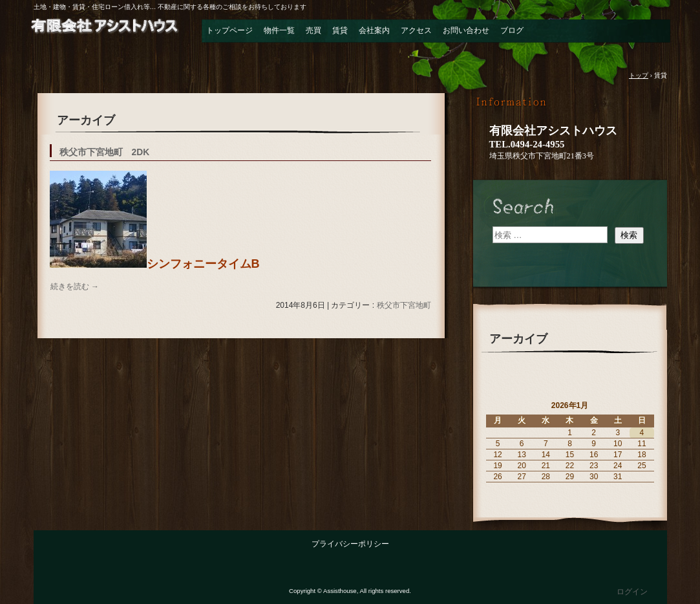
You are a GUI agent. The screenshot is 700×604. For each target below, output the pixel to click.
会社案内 (374, 30)
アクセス (416, 30)
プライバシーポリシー (350, 544)
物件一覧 (279, 30)
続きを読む (75, 286)
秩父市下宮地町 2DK (105, 152)
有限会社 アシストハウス (105, 35)
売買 (313, 30)
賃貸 (340, 30)
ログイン (632, 592)
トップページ (229, 30)
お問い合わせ (466, 30)
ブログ (512, 30)
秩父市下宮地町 (404, 305)
